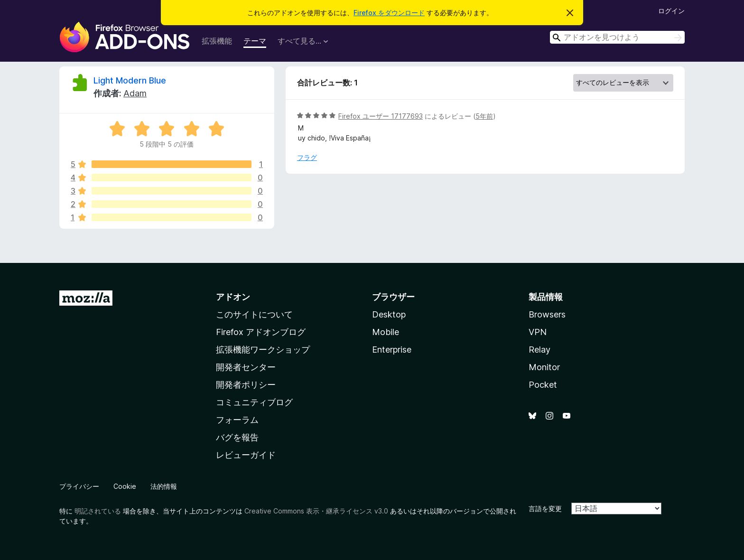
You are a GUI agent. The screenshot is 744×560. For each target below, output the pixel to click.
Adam (135, 93)
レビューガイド (246, 455)
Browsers (547, 314)
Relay (539, 350)
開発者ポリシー (246, 385)
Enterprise (392, 350)
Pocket (543, 385)
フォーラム (237, 420)
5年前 (484, 116)
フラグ (307, 157)
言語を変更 (545, 509)
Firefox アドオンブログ (261, 332)
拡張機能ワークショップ (263, 350)
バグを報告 (237, 437)
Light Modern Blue (130, 80)
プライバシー (79, 486)
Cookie (125, 486)
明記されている (98, 511)
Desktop (389, 314)
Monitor (544, 367)
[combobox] (617, 37)
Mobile (386, 332)
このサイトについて (254, 314)
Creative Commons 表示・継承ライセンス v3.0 (316, 511)
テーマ (255, 41)
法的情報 (164, 486)
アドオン (233, 297)
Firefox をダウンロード (389, 13)
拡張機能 (217, 41)
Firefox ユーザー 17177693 (381, 116)
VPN (538, 332)
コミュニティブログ (254, 402)
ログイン (671, 11)
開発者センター (246, 367)
